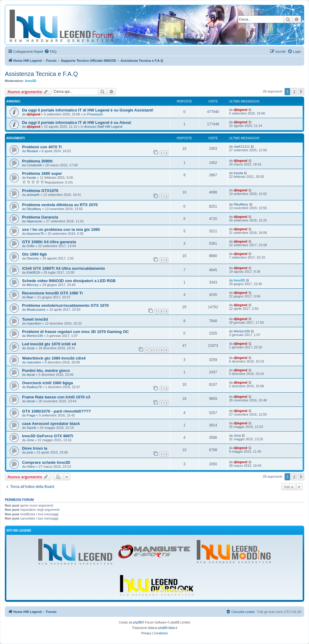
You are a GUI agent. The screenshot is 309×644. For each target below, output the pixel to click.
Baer (30, 297)
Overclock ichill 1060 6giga (48, 383)
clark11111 (242, 146)
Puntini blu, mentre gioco (46, 371)
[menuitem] (50, 52)
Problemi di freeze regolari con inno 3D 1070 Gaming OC (75, 332)
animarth (33, 195)
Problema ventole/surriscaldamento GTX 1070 (65, 305)
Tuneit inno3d (35, 319)
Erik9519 (33, 272)
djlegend (33, 114)
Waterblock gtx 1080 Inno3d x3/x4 (54, 358)
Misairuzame (36, 309)
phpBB (138, 622)
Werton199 (35, 336)
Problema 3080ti (37, 161)
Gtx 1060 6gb (34, 254)
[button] (301, 92)
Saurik (31, 428)
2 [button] (294, 92)
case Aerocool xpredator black (51, 424)
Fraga (31, 415)
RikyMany (34, 209)
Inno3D (31, 81)
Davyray (33, 258)
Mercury (33, 285)
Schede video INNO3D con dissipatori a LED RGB (69, 281)
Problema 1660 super (42, 173)
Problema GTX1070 (40, 191)
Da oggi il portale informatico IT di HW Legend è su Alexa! (77, 123)
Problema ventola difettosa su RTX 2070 (60, 205)
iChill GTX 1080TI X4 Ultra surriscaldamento (64, 268)
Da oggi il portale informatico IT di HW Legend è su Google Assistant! (88, 110)
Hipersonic (34, 221)
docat (31, 375)
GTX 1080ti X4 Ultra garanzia (49, 242)
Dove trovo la (35, 448)
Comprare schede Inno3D (46, 462)
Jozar (31, 348)
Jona (30, 440)
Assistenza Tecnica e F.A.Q (41, 74)
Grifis (30, 246)
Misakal (32, 151)
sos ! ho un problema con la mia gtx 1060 (61, 229)
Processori (95, 114)
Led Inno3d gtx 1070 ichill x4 (49, 344)
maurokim (34, 323)
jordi (30, 452)
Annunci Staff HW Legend (103, 127)
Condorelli (34, 165)
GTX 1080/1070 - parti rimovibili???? (56, 411)
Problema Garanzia (40, 217)
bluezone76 (35, 234)
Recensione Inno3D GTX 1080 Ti (52, 293)
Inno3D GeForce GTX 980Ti (48, 436)
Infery (31, 467)
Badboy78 (34, 387)
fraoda (31, 177)
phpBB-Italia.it (168, 628)
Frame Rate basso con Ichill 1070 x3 (56, 397)
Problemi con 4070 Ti (42, 147)
